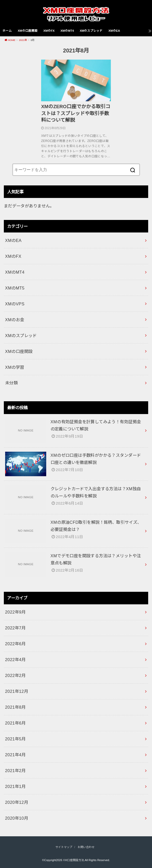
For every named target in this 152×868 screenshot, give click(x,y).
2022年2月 (15, 675)
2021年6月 (15, 723)
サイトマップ (64, 847)
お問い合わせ (86, 847)
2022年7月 (15, 628)
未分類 (11, 383)
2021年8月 (15, 707)
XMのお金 (15, 320)
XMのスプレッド (91, 31)
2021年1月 (15, 786)
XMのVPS (15, 304)
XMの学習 (15, 367)
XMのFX (49, 31)
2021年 (23, 40)
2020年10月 (17, 818)
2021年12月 (17, 691)
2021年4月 (15, 755)
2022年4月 (15, 660)
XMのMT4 (67, 31)
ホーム (7, 31)
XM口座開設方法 (73, 860)
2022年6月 (15, 644)
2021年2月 (15, 771)
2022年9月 (15, 612)
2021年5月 (15, 739)
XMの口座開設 (27, 31)
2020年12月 (17, 802)
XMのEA (114, 31)
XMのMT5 (15, 288)
